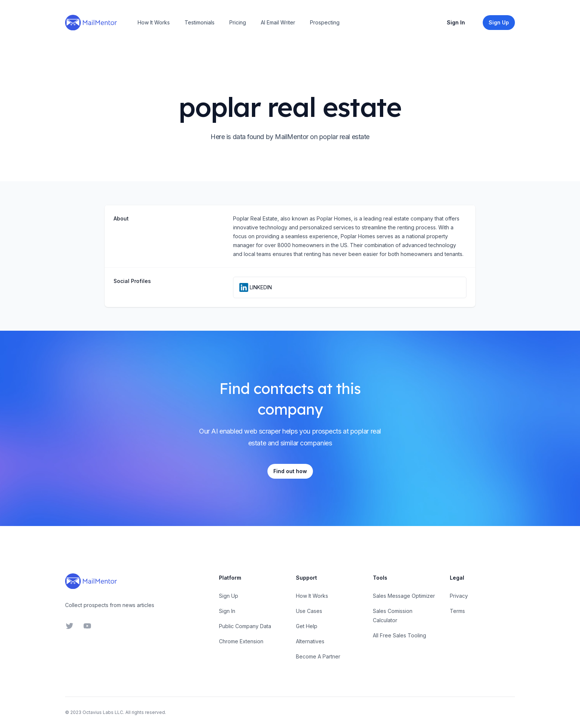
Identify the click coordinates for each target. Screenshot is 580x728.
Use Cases (309, 611)
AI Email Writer (278, 22)
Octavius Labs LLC (103, 712)
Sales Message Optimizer (404, 596)
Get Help (307, 626)
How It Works (154, 22)
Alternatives (310, 641)
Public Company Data (245, 626)
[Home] (91, 23)
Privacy (459, 596)
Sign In (456, 22)
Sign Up (229, 596)
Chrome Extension (241, 641)
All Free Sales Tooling (399, 635)
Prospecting (325, 22)
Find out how (290, 471)
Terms (457, 611)
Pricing (238, 22)
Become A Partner (318, 656)
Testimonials (200, 22)
